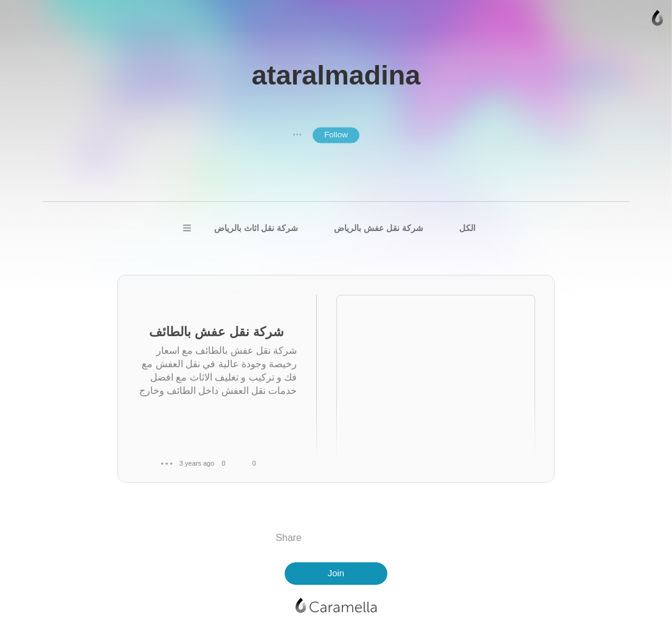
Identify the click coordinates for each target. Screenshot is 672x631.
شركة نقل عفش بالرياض (378, 228)
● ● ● (297, 135)
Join (336, 573)
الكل (467, 228)
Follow (336, 135)
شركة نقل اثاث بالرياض (256, 228)
